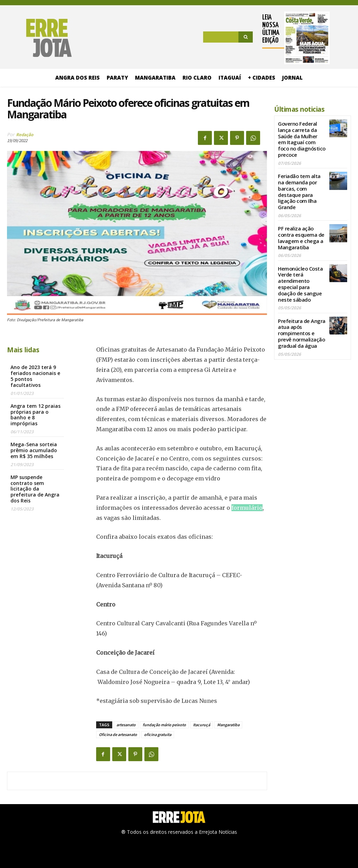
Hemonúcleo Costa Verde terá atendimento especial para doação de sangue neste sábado (300, 271)
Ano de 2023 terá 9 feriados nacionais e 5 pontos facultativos (35, 376)
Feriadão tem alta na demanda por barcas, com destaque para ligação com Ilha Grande (299, 182)
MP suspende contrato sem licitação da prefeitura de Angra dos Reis (35, 489)
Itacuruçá (202, 725)
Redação (25, 135)
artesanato (126, 725)
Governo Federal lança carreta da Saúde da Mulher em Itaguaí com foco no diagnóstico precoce (302, 135)
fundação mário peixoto (164, 725)
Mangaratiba (228, 725)
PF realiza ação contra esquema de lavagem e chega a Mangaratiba (300, 227)
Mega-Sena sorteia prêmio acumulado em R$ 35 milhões (34, 450)
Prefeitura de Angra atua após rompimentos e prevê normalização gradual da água (301, 318)
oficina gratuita (158, 734)
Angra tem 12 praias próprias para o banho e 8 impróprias (35, 415)
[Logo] (39, 38)
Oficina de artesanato (118, 734)
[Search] (246, 37)
